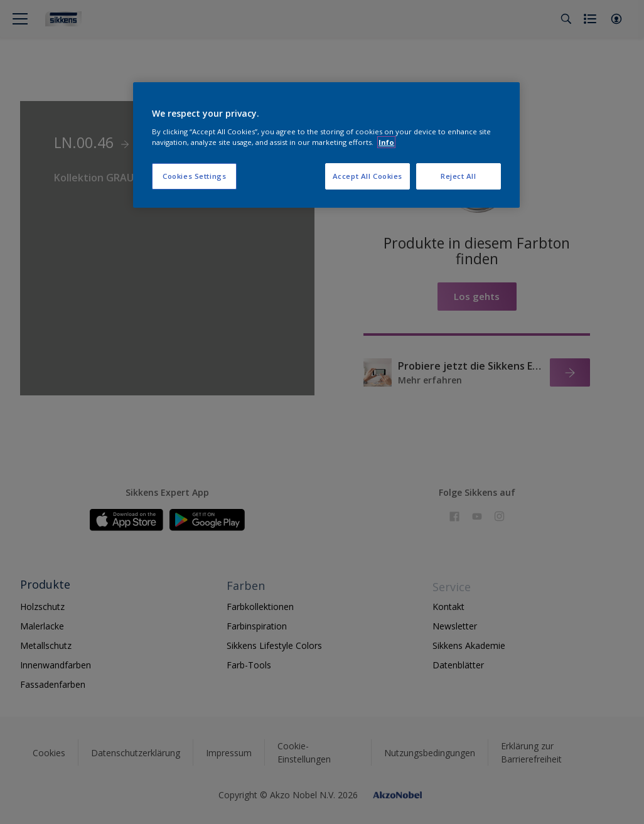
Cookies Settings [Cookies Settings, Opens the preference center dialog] (194, 176)
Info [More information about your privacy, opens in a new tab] (386, 142)
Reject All (459, 176)
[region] (326, 145)
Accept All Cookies (368, 176)
